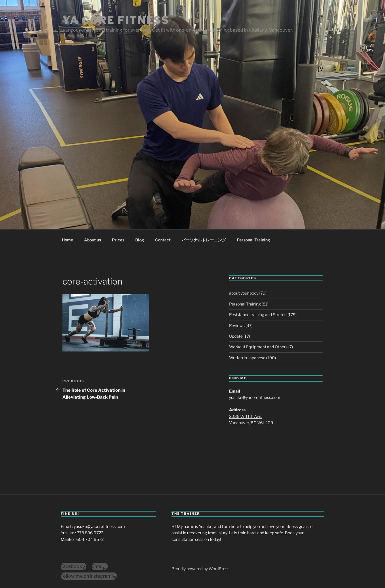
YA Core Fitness (116, 20)
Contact (163, 240)
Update (236, 336)
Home (67, 240)
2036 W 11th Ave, (246, 416)
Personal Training (254, 240)
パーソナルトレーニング (204, 240)
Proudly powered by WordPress (200, 569)
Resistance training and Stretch (258, 315)
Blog (140, 240)
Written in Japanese (247, 358)
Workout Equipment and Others (258, 347)
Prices (118, 240)
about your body (244, 293)
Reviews (237, 325)
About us (93, 240)
